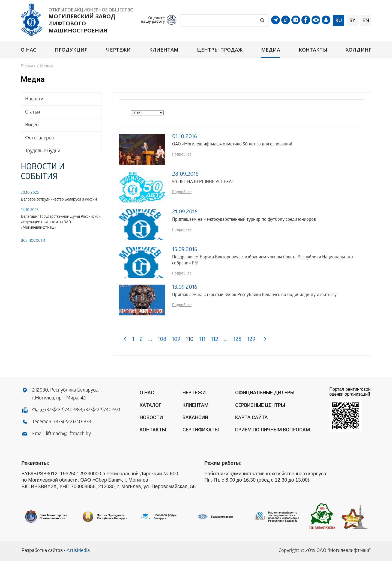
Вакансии (195, 417)
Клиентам (164, 50)
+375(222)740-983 (63, 410)
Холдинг (358, 50)
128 (237, 340)
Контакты (313, 50)
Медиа (271, 50)
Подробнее (182, 155)
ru (339, 20)
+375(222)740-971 (102, 410)
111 (202, 340)
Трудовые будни (43, 151)
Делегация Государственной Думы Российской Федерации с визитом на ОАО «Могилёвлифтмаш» (61, 223)
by (352, 20)
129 (251, 340)
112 (215, 340)
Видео (32, 125)
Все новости (33, 241)
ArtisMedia (78, 551)
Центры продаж (220, 50)
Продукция (71, 50)
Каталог (151, 405)
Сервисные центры (260, 405)
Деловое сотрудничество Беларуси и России (59, 200)
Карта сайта (252, 417)
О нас (29, 50)
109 (176, 340)
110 (190, 340)
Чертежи (118, 50)
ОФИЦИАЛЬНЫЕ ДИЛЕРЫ (265, 393)
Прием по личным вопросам (273, 430)
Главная (28, 67)
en (366, 20)
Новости (34, 99)
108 (162, 340)
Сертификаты (201, 430)
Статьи (32, 113)
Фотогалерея (39, 138)
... (150, 340)
